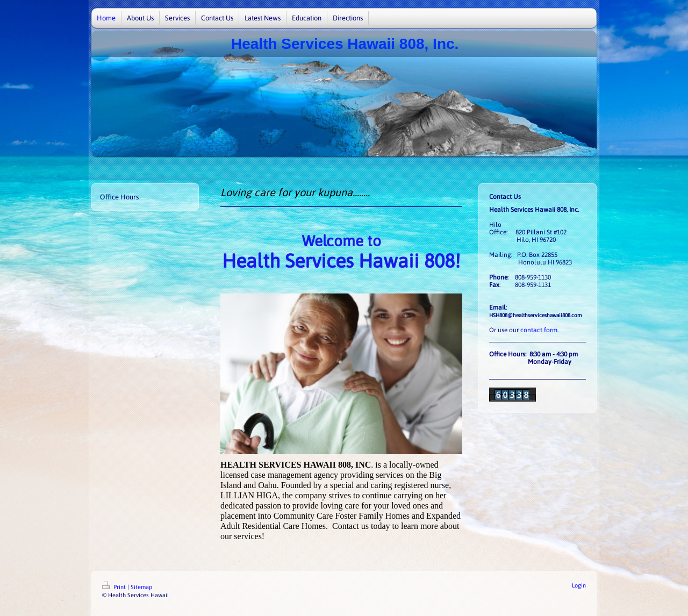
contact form (539, 330)
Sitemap (141, 587)
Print (115, 587)
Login (579, 585)
